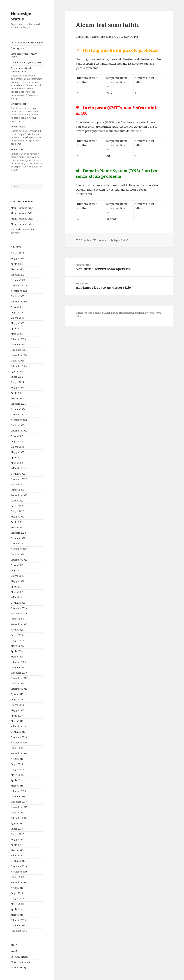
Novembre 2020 (19, 614)
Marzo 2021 (17, 592)
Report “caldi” (27, 160)
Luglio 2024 (17, 377)
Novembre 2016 (19, 872)
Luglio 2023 (17, 441)
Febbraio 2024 (18, 404)
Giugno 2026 (17, 253)
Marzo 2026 (17, 269)
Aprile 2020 (17, 651)
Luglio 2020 (17, 635)
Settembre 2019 (19, 689)
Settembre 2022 (19, 495)
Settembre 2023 (19, 431)
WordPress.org (19, 968)
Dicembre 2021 (19, 544)
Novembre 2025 (19, 291)
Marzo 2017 (17, 850)
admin (105, 240)
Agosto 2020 (17, 630)
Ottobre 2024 (18, 361)
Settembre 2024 (19, 366)
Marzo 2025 (17, 334)
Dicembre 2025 (19, 285)
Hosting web (17, 48)
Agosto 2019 (17, 694)
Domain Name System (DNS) (26, 63)
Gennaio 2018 (18, 796)
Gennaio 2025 (18, 345)
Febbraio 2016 (18, 920)
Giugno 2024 (17, 382)
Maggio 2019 (18, 710)
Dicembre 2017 (19, 802)
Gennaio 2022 (18, 538)
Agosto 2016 (17, 888)
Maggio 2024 (18, 388)
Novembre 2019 (19, 678)
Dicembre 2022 (19, 479)
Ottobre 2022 (18, 490)
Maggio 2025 (18, 323)
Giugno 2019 (17, 705)
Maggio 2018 (18, 775)
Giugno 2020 (17, 640)
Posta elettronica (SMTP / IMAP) (24, 55)
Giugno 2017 (17, 834)
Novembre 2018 (19, 743)
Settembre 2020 (19, 624)
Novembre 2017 (19, 807)
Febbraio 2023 (18, 468)
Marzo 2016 (17, 915)
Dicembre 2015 (19, 931)
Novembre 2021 (19, 549)
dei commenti (20, 962)
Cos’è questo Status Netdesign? (27, 43)
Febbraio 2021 (18, 597)
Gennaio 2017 (18, 861)
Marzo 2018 (17, 786)
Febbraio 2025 (18, 339)
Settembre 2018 (19, 753)
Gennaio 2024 (18, 409)
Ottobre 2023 (18, 425)
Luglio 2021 (17, 570)
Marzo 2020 (17, 657)
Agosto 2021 (17, 565)
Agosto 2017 (17, 823)
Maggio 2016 (18, 904)
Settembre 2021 (19, 560)
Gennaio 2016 (18, 926)
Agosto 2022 (17, 501)
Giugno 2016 (17, 899)
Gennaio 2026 (18, 280)
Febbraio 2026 (18, 275)
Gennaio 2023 (18, 474)
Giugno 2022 (17, 511)
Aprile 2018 (17, 780)
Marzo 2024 (17, 398)
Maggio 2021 (18, 581)
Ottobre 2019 (18, 683)
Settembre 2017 (19, 818)
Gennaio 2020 (18, 667)
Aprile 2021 (17, 587)
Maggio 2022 (18, 517)
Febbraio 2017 (18, 856)
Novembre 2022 (19, 485)
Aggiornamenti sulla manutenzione (27, 83)
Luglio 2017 (17, 829)
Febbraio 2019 (18, 726)
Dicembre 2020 (19, 608)
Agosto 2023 (17, 436)
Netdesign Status (21, 16)
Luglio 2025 (17, 312)
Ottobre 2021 (18, 554)
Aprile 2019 (17, 716)
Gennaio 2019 (18, 732)
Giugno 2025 (17, 318)
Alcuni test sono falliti (22, 208)
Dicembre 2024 (19, 350)
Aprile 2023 (17, 458)
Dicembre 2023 (19, 415)
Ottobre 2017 (18, 813)
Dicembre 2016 (19, 866)
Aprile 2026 (17, 264)
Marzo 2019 (17, 721)
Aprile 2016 (17, 909)
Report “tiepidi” (27, 135)
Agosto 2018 (17, 759)
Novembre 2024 (19, 355)
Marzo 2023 (17, 463)
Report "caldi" (121, 240)
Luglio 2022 (17, 506)
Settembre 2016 (19, 882)
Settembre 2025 (19, 302)
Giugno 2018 (17, 770)
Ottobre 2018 (18, 748)
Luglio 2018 (17, 764)
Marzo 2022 (17, 527)
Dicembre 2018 (19, 737)
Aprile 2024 (17, 393)
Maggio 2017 (18, 840)
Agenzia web (112, 313)
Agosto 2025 (17, 307)
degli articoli (19, 957)
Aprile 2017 (17, 845)
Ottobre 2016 (18, 877)
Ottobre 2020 (18, 619)
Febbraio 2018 (18, 791)
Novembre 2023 (19, 420)
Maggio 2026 (18, 259)
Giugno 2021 (17, 576)
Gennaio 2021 (18, 603)
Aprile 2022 (17, 522)
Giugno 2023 (17, 447)
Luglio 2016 (17, 893)
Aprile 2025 (17, 329)
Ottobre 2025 (18, 296)
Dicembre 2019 (19, 673)
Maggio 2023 (18, 452)
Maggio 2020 (18, 646)
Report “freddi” (27, 113)
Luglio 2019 (17, 700)
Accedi (14, 951)
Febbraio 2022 (18, 533)
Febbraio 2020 (18, 662)
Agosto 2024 (17, 371)
